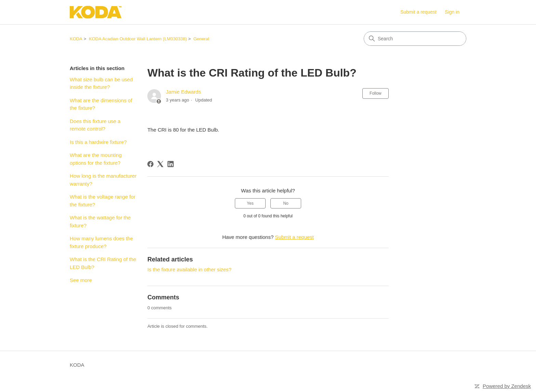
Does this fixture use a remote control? (95, 125)
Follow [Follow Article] (376, 93)
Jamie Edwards (183, 92)
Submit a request (418, 12)
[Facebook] (150, 164)
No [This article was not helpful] (286, 203)
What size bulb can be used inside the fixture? (101, 83)
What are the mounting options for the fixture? (96, 159)
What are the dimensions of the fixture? (101, 104)
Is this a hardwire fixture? (98, 142)
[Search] (415, 39)
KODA (76, 39)
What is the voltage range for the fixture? (103, 201)
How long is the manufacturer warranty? (103, 180)
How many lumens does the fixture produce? (101, 242)
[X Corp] (160, 164)
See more (81, 280)
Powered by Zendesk (507, 386)
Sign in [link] (452, 12)
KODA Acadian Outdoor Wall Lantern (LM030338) (138, 39)
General (201, 39)
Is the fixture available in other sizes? (189, 269)
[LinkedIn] (171, 164)
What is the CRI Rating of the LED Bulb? (103, 263)
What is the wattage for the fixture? (100, 221)
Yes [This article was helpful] (250, 203)
